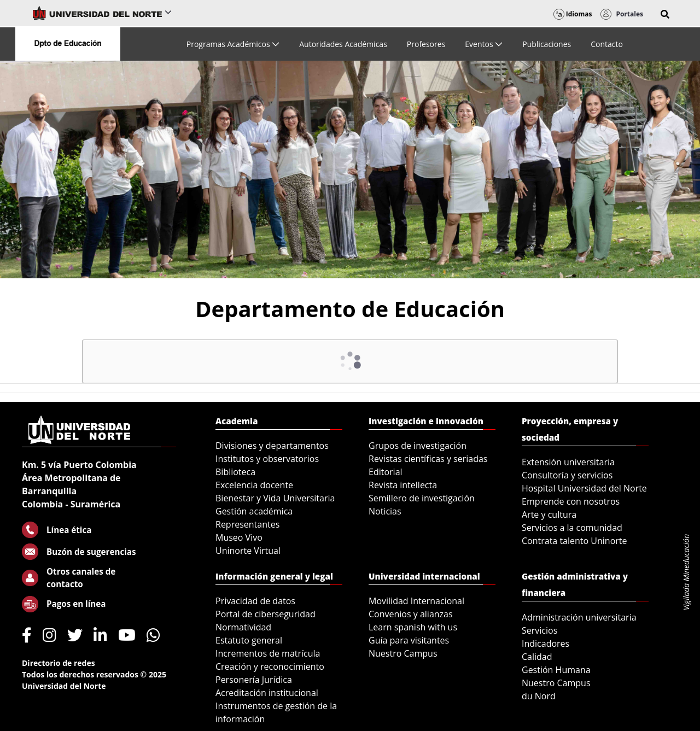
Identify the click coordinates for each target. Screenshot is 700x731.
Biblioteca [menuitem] (235, 472)
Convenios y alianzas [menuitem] (411, 614)
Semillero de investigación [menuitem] (422, 498)
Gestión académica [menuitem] (254, 511)
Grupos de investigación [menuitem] (418, 446)
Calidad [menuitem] (537, 657)
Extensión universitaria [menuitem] (568, 462)
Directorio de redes (59, 663)
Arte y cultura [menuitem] (549, 514)
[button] (665, 14)
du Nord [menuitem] (539, 696)
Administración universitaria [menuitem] (579, 617)
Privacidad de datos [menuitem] (255, 601)
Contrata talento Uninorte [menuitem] (574, 541)
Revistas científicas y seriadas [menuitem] (428, 459)
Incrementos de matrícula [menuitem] (268, 653)
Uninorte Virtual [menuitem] (248, 551)
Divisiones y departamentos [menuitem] (272, 446)
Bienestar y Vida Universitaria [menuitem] (275, 498)
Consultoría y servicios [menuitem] (567, 475)
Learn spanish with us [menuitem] (413, 627)
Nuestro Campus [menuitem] (403, 653)
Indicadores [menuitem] (546, 644)
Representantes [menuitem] (247, 524)
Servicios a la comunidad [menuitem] (572, 528)
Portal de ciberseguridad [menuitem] (266, 614)
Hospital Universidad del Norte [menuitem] (584, 488)
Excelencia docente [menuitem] (254, 485)
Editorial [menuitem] (386, 472)
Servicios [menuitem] (539, 630)
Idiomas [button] (573, 14)
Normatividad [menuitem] (243, 627)
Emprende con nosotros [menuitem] (571, 501)
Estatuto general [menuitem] (249, 640)
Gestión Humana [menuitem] (556, 670)
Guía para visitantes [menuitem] (409, 640)
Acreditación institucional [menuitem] (267, 693)
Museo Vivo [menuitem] (239, 537)
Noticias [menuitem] (385, 511)
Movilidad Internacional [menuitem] (416, 601)
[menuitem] (233, 44)
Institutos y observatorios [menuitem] (267, 459)
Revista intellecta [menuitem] (403, 485)
